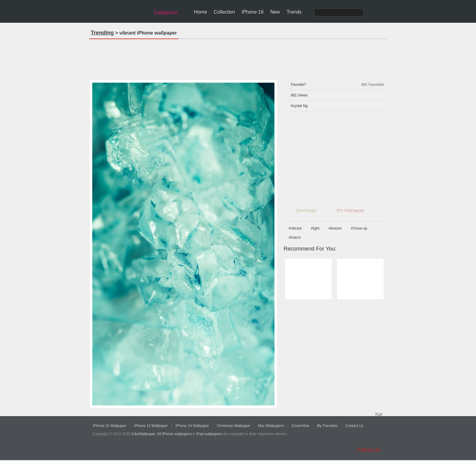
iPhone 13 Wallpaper (151, 426)
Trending (102, 33)
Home (201, 12)
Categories (166, 13)
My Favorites (327, 426)
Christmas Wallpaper (234, 426)
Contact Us (354, 426)
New (275, 12)
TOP (378, 414)
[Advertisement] (238, 57)
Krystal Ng (299, 106)
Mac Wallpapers (271, 426)
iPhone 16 (253, 12)
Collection (224, 12)
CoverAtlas (300, 426)
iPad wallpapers (209, 434)
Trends (294, 12)
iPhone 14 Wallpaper (192, 426)
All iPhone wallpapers (174, 434)
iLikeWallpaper (144, 434)
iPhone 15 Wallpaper (110, 426)
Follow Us (369, 450)
